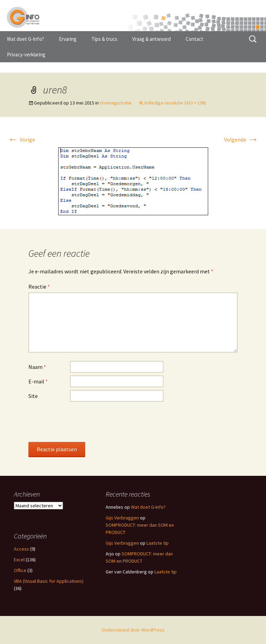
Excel (19, 560)
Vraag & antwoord (152, 39)
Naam (37, 367)
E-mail (38, 381)
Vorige (21, 139)
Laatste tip (158, 543)
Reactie (39, 287)
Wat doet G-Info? (25, 39)
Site (33, 396)
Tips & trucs (104, 39)
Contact (194, 39)
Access (21, 549)
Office (20, 570)
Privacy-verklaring (26, 55)
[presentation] (81, 421)
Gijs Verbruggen (122, 518)
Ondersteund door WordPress (133, 630)
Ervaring (68, 39)
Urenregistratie (116, 103)
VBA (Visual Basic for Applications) (49, 581)
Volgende (241, 139)
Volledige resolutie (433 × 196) (175, 103)
